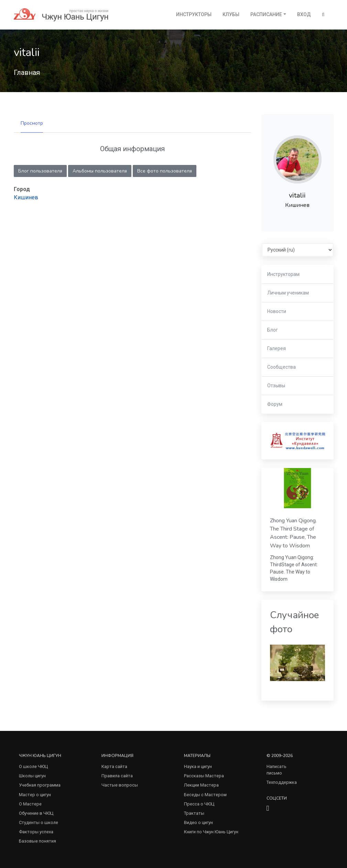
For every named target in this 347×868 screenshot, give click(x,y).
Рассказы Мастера (204, 776)
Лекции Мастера (201, 785)
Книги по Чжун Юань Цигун (211, 832)
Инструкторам (283, 274)
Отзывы (276, 386)
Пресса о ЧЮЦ (199, 804)
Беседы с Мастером (205, 795)
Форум (275, 404)
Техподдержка (282, 782)
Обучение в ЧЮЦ (36, 813)
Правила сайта (117, 776)
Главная (27, 73)
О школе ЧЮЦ (33, 766)
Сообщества (281, 367)
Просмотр (32, 123)
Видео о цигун (198, 822)
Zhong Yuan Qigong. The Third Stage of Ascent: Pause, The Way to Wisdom (293, 533)
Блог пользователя (40, 171)
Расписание (266, 14)
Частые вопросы (120, 785)
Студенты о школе (39, 822)
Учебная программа (40, 785)
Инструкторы (194, 14)
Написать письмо (276, 770)
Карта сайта (114, 766)
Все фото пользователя (165, 171)
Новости (277, 311)
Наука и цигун (198, 766)
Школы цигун (32, 776)
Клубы (231, 14)
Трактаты (194, 813)
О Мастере (30, 804)
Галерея (276, 348)
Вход (304, 14)
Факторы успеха (36, 832)
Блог (273, 330)
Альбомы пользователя (100, 171)
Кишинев (26, 197)
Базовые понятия (37, 841)
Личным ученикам (288, 293)
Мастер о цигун (35, 795)
